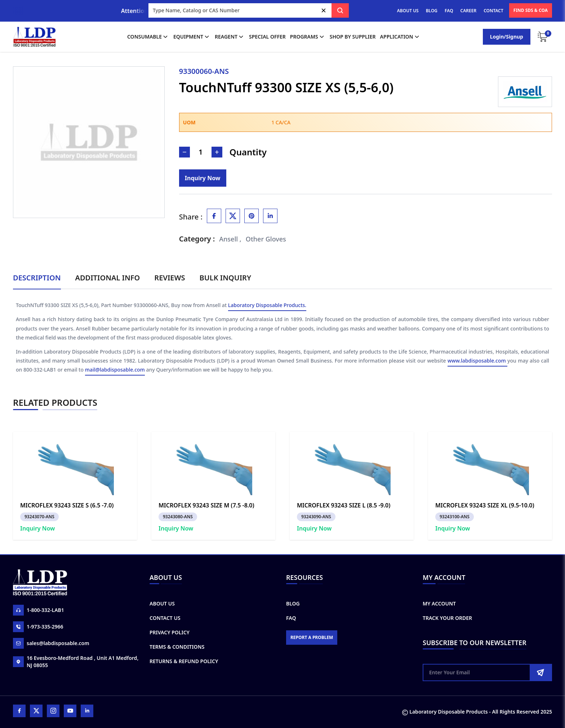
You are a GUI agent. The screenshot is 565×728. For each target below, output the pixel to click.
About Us (162, 603)
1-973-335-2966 (38, 627)
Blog (293, 603)
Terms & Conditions (177, 647)
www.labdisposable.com (477, 361)
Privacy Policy (170, 632)
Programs (308, 37)
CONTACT (493, 11)
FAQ (449, 11)
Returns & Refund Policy (184, 661)
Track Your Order (447, 618)
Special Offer (267, 37)
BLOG (432, 11)
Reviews (170, 278)
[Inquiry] (203, 178)
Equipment (192, 37)
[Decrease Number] (184, 152)
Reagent (230, 37)
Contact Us (165, 618)
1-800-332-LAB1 (39, 610)
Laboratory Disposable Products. (267, 305)
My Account (439, 603)
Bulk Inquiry (225, 278)
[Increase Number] (217, 152)
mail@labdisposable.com (115, 370)
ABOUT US (408, 11)
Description (37, 278)
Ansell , (230, 239)
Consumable (148, 37)
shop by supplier (353, 37)
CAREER (469, 11)
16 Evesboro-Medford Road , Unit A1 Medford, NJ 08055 (76, 662)
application (400, 37)
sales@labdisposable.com (51, 643)
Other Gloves (266, 239)
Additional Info (108, 278)
